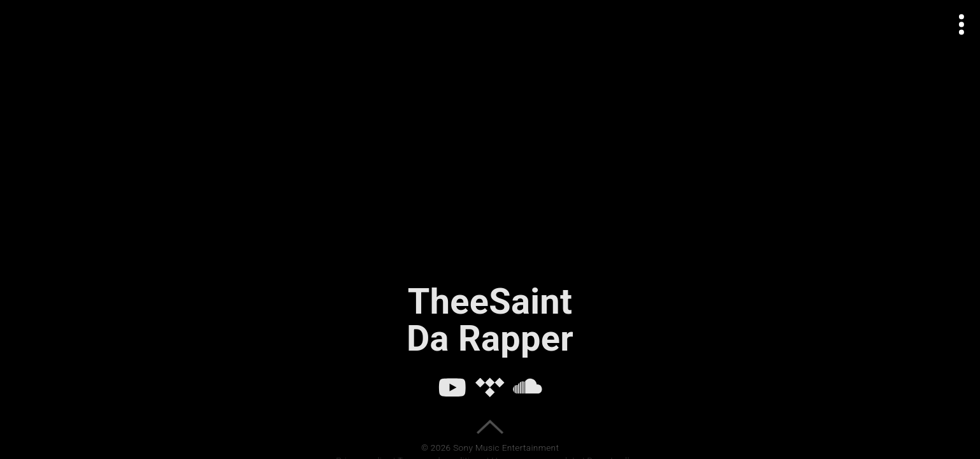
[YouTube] (452, 387)
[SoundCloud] (528, 387)
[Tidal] (490, 387)
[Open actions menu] (962, 25)
